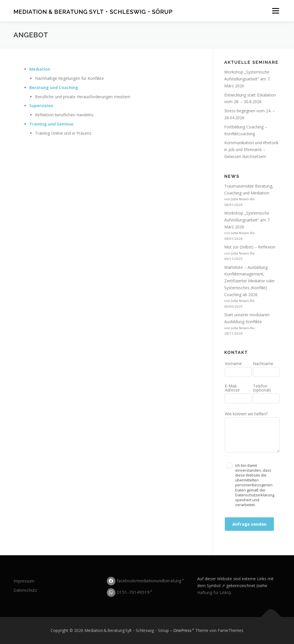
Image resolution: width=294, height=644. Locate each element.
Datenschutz (25, 590)
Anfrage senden (249, 524)
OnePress (184, 630)
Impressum (24, 581)
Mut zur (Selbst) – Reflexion (250, 247)
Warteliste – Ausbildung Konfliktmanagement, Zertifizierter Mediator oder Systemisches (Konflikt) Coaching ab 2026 (249, 281)
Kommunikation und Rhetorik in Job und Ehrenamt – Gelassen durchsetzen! (251, 150)
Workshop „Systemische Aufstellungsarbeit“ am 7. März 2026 (247, 79)
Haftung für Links (213, 592)
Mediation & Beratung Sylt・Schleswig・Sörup (93, 12)
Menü (275, 11)
